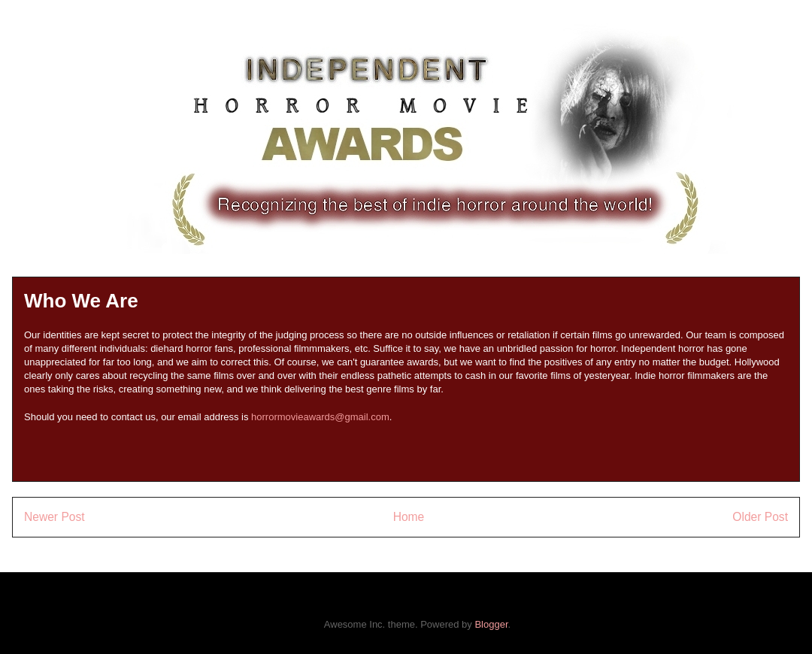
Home (409, 517)
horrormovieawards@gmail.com (320, 417)
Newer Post (55, 517)
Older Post (760, 517)
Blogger (491, 624)
